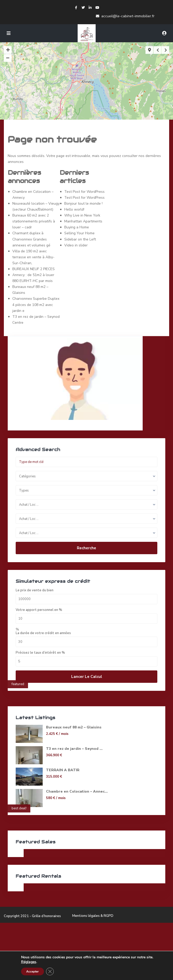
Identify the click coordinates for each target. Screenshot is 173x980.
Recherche (86, 548)
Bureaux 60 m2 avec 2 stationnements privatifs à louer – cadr (34, 221)
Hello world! (74, 209)
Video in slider (76, 245)
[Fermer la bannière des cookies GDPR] (50, 971)
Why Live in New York (82, 215)
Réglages (29, 962)
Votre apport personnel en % (39, 610)
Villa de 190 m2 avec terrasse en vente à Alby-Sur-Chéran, (33, 257)
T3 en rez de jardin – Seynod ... (74, 749)
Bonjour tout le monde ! (83, 204)
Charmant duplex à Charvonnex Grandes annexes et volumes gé (31, 239)
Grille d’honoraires (46, 916)
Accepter (33, 971)
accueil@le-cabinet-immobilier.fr (128, 16)
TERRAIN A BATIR (63, 770)
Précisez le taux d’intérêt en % (40, 653)
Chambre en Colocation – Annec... (77, 791)
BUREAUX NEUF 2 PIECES (34, 269)
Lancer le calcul (87, 677)
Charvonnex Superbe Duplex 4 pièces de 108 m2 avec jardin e (36, 305)
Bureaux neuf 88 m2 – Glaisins (74, 727)
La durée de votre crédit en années (43, 633)
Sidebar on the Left (80, 239)
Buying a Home (77, 227)
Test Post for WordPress (84, 192)
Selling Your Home (79, 233)
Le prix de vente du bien (35, 590)
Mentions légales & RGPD (93, 916)
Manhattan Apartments (83, 221)
